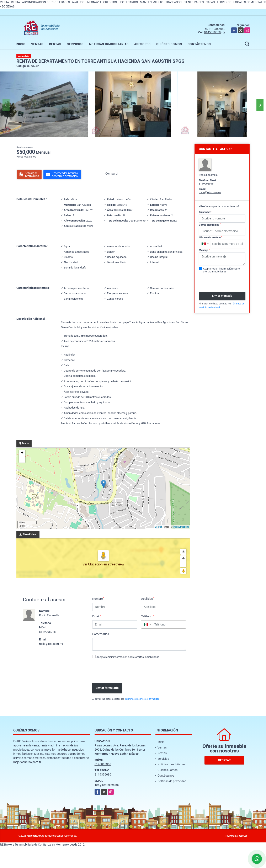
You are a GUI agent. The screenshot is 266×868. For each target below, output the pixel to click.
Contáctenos (199, 44)
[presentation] (122, 671)
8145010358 (212, 32)
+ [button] (22, 453)
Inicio (21, 44)
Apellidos (148, 598)
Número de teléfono (211, 238)
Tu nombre (206, 212)
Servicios (75, 44)
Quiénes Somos (169, 44)
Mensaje (204, 250)
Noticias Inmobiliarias (109, 44)
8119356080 (217, 29)
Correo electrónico (210, 225)
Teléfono (147, 616)
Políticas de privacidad (172, 781)
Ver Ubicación (93, 564)
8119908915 (47, 632)
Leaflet (158, 527)
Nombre (98, 598)
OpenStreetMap (181, 527)
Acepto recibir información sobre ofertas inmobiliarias (128, 657)
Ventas (37, 44)
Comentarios (101, 634)
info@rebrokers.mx (107, 785)
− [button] (22, 459)
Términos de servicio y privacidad (142, 699)
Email (97, 616)
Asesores (142, 44)
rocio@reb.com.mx (51, 644)
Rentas (55, 44)
